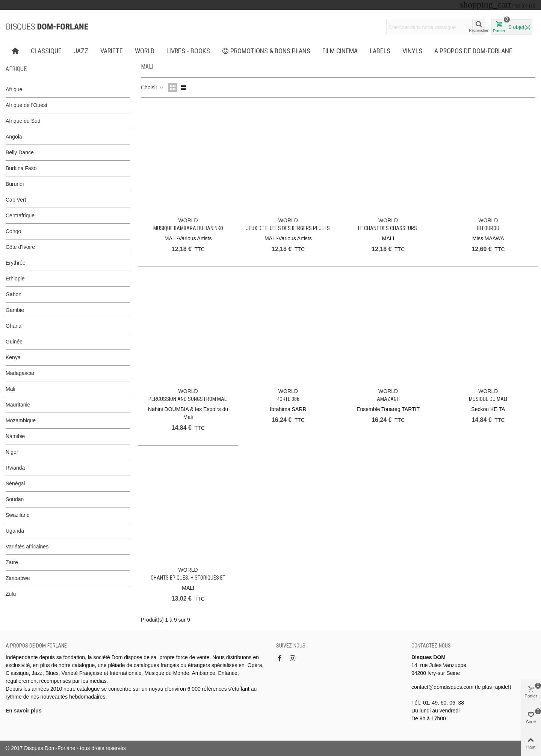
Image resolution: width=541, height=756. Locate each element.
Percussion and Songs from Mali (188, 399)
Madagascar (20, 373)
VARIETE (112, 51)
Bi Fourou (488, 228)
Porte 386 (288, 399)
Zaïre (12, 562)
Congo (13, 231)
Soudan (15, 499)
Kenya (13, 357)
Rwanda (15, 468)
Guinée (14, 342)
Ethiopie (15, 279)
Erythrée (16, 263)
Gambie (15, 310)
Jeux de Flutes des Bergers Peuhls (288, 228)
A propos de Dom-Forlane (473, 51)
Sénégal (15, 483)
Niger (12, 452)
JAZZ (81, 51)
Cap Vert (16, 200)
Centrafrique (20, 215)
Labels (380, 51)
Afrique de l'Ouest (26, 105)
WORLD (145, 51)
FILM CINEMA (340, 51)
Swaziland (18, 515)
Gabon (14, 294)
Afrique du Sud (23, 121)
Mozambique (21, 420)
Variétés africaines (27, 547)
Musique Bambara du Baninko (188, 228)
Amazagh (388, 399)
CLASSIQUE (46, 51)
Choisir (152, 87)
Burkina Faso (21, 168)
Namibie (15, 436)
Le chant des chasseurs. (388, 228)
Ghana (14, 326)
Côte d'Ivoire (20, 247)
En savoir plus (24, 711)
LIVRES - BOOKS (188, 51)
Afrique (16, 69)
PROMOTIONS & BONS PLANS (266, 51)
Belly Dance (20, 152)
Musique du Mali (488, 399)
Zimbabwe (18, 578)
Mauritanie (18, 405)
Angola (14, 137)
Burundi (15, 184)
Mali (11, 389)
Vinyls (412, 51)
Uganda (15, 531)
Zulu (11, 594)
